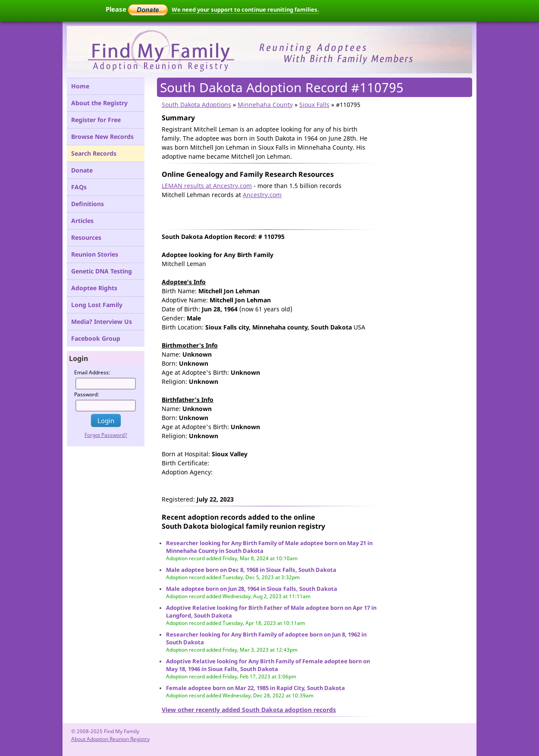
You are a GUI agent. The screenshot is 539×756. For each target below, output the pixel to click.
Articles (82, 221)
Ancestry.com (262, 195)
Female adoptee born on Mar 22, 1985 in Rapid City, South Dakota (255, 688)
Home (80, 86)
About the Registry (99, 103)
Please (137, 9)
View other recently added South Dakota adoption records (249, 710)
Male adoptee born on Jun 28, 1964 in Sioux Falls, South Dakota (252, 589)
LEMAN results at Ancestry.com (207, 186)
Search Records (94, 153)
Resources (86, 237)
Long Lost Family (97, 305)
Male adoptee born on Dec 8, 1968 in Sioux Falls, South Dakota (251, 570)
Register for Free (96, 120)
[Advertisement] (263, 212)
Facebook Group (96, 338)
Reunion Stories (95, 254)
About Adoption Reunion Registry (110, 739)
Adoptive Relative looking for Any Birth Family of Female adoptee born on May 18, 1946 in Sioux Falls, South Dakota (268, 665)
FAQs (79, 187)
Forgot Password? (106, 435)
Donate (82, 170)
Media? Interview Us (102, 322)
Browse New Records (102, 136)
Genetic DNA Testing (102, 271)
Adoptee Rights (94, 288)
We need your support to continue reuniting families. (245, 9)
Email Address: (92, 372)
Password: (87, 394)
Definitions (88, 204)
